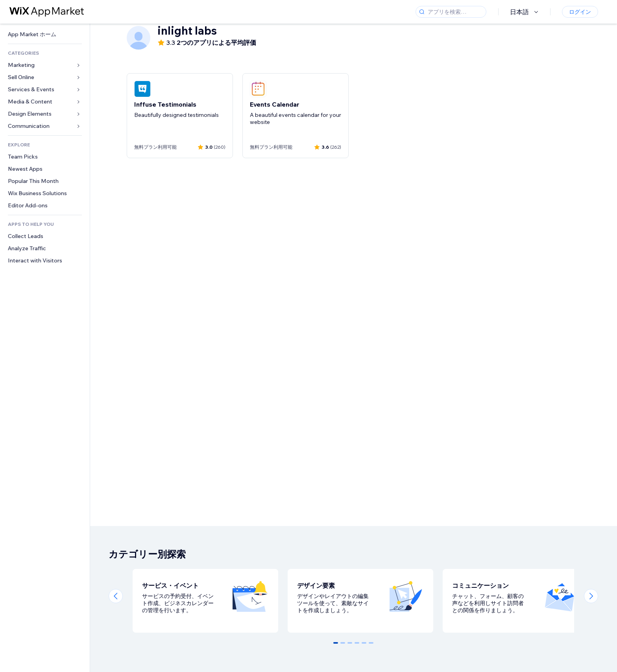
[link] (45, 34)
